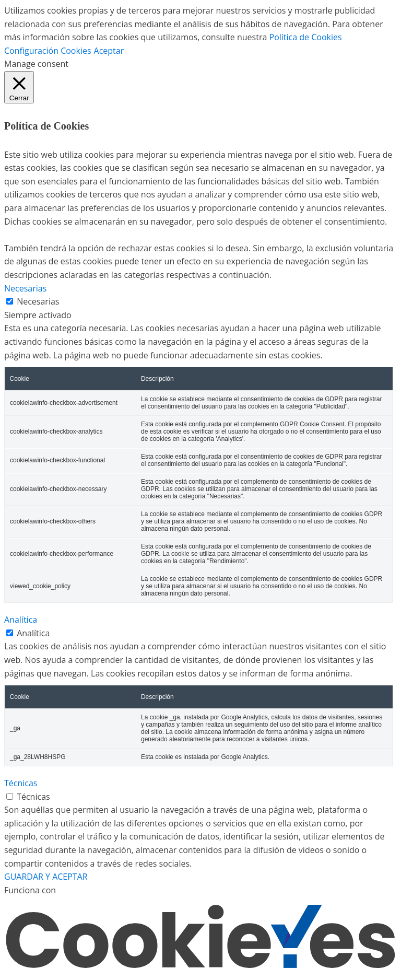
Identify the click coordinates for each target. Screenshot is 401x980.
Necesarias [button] (25, 288)
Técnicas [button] (21, 783)
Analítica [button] (21, 620)
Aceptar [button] (109, 51)
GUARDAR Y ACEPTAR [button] (46, 877)
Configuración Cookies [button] (48, 51)
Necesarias (38, 301)
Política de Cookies (306, 37)
